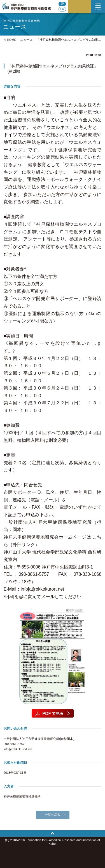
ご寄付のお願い (80, 7)
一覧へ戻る (53, 815)
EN (62, 9)
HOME (12, 40)
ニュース (26, 40)
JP (62, 4)
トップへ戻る (53, 833)
